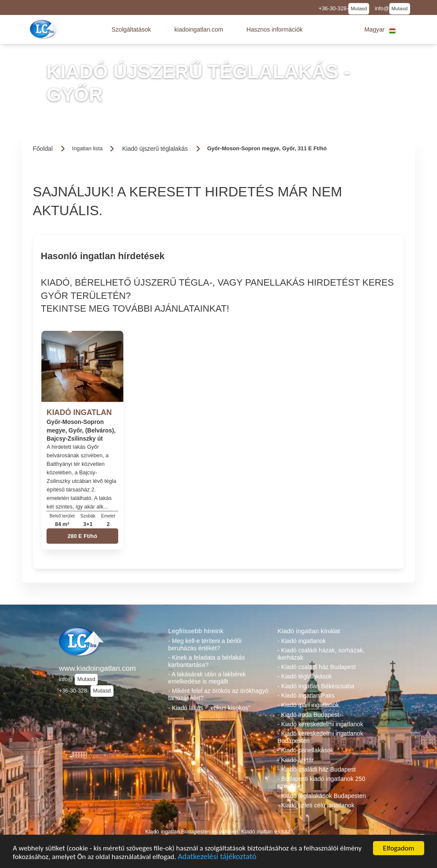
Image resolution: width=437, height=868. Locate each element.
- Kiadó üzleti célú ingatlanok (316, 805)
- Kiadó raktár (296, 760)
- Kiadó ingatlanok (302, 641)
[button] (131, 29)
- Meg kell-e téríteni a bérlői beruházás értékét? (205, 644)
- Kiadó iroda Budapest (308, 715)
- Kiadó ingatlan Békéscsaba (316, 686)
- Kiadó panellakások (306, 750)
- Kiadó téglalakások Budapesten (322, 796)
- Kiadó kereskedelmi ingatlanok (320, 724)
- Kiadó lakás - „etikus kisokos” (209, 708)
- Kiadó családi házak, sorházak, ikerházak (321, 654)
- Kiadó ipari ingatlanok (308, 705)
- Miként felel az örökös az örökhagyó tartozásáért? (218, 694)
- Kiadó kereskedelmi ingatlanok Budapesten (320, 737)
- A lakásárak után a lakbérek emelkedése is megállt (207, 678)
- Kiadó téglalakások (305, 676)
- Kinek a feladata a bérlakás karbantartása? (207, 661)
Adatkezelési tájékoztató (217, 858)
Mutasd (359, 9)
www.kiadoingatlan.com (97, 668)
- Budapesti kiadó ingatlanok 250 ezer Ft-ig (321, 782)
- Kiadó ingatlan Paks (306, 696)
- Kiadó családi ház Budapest (317, 667)
